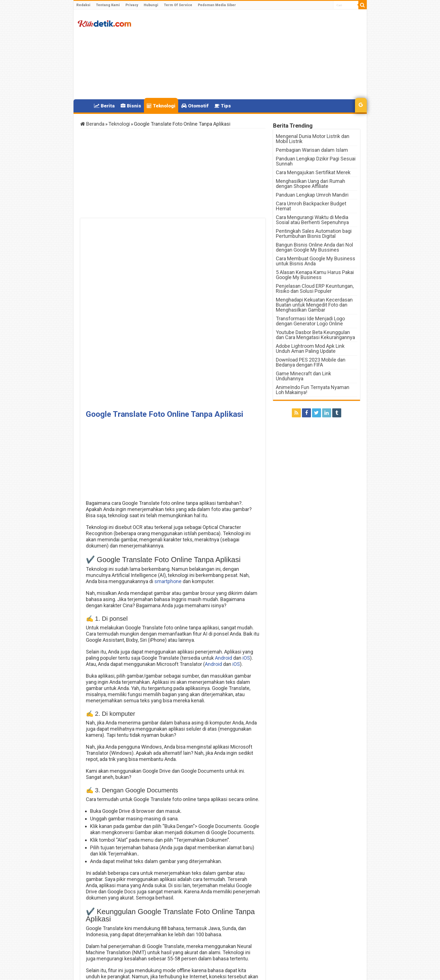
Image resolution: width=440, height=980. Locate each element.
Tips (223, 106)
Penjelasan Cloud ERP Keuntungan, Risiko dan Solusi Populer (315, 288)
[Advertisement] (260, 54)
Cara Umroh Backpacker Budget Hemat (311, 206)
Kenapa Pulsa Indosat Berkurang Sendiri (225, 941)
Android (224, 477)
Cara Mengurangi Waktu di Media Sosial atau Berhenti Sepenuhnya (312, 220)
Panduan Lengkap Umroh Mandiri (312, 195)
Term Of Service (178, 5)
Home (84, 105)
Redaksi (83, 5)
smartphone (168, 400)
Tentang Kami (108, 5)
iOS (246, 477)
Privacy (132, 5)
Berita (104, 106)
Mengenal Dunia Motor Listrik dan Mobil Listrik (313, 139)
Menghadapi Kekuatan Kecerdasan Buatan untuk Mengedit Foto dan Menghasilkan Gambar (314, 305)
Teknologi (161, 106)
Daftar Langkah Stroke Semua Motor (120, 941)
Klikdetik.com (100, 971)
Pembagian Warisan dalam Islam (312, 150)
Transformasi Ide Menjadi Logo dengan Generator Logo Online (310, 321)
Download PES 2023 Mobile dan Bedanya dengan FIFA (311, 362)
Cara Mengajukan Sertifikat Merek (313, 172)
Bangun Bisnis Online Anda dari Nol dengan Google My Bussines (314, 247)
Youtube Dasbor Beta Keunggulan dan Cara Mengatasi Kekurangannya (315, 335)
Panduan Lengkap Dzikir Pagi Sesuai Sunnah (316, 161)
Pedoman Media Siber (217, 5)
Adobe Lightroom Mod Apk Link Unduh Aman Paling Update (310, 348)
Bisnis (131, 106)
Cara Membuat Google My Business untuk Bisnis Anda (316, 261)
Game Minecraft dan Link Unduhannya (303, 376)
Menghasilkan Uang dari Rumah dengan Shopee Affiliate (310, 184)
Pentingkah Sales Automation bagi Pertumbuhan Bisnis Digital (314, 234)
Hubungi (151, 5)
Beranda (92, 124)
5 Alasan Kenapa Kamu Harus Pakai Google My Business (315, 275)
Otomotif (195, 106)
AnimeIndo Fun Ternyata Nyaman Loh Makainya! (313, 390)
